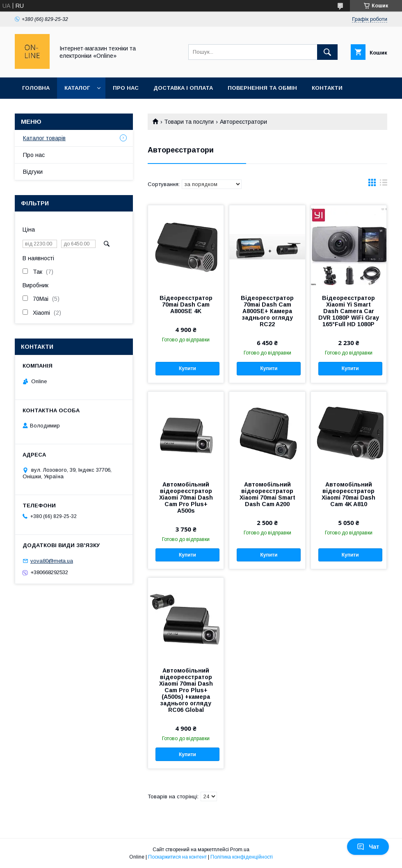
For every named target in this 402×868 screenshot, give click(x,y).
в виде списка (384, 184)
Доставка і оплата (183, 88)
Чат (368, 847)
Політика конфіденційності (242, 857)
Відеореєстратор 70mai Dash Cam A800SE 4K (186, 304)
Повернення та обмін (262, 88)
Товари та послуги (189, 122)
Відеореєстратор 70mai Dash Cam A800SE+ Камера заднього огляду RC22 (267, 311)
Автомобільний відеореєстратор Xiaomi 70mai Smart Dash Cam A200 (267, 494)
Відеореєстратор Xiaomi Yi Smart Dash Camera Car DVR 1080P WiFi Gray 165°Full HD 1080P (349, 311)
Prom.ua (240, 850)
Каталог (77, 88)
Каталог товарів (44, 138)
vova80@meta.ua (52, 561)
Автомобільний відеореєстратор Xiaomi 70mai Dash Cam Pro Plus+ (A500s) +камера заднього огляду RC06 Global (186, 690)
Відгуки (33, 172)
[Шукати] (327, 52)
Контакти (327, 88)
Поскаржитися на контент (177, 857)
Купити (187, 368)
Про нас (126, 88)
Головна (36, 88)
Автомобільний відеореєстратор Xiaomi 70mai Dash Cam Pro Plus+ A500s (186, 498)
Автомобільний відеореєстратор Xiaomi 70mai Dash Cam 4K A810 (348, 494)
